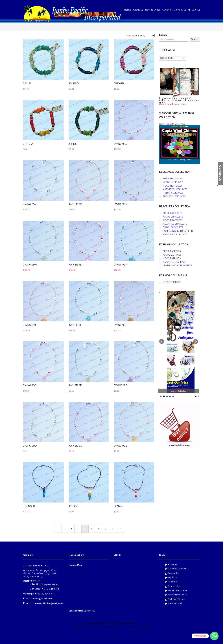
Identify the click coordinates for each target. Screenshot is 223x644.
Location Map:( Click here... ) (82, 611)
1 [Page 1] (65, 529)
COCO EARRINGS (172, 258)
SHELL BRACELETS (173, 213)
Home (128, 10)
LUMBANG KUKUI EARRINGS (177, 265)
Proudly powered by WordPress (88, 628)
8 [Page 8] (113, 529)
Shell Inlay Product (176, 599)
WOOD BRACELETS (173, 217)
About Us (138, 10)
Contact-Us (180, 10)
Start (196, 396)
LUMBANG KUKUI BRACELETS (178, 231)
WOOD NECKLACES (173, 182)
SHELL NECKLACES (173, 179)
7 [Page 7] (106, 529)
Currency (167, 10)
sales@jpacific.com (43, 599)
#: (36, 594)
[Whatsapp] (214, 636)
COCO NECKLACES (173, 186)
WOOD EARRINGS (172, 255)
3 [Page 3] (78, 529)
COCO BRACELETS (173, 220)
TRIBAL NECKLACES (173, 193)
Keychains (172, 577)
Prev (162, 342)
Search (163, 35)
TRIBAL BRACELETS (173, 227)
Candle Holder (174, 586)
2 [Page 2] (71, 529)
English (166, 58)
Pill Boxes (172, 564)
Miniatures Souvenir (177, 569)
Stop (198, 396)
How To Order (153, 10)
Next (196, 342)
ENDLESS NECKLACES (174, 196)
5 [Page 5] (92, 529)
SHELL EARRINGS (172, 251)
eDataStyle (144, 628)
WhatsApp (28, 594)
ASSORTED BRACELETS (175, 224)
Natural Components (177, 590)
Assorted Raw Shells (177, 595)
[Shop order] (140, 36)
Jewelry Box (173, 573)
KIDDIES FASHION (172, 282)
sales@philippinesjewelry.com (48, 603)
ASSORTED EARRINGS (174, 262)
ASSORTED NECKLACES (175, 189)
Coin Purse (173, 582)
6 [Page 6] (99, 529)
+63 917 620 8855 (46, 594)
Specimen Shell (175, 603)
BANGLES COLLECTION (175, 235)
